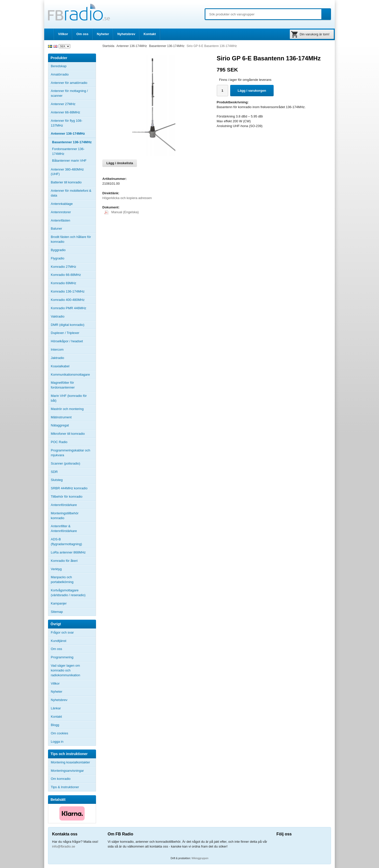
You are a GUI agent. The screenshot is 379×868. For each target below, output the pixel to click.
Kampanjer (59, 603)
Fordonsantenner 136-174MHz (68, 151)
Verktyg (56, 569)
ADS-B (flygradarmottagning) (66, 542)
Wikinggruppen (200, 858)
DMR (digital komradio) (68, 325)
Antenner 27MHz (73, 104)
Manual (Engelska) (122, 212)
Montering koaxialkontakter (70, 762)
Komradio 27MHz (63, 267)
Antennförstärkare (64, 505)
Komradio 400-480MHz (68, 300)
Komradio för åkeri (64, 561)
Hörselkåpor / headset (67, 341)
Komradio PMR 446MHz (68, 308)
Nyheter (103, 34)
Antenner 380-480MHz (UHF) (73, 172)
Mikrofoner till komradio (68, 434)
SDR (54, 472)
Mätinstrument (61, 417)
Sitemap (57, 612)
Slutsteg (57, 480)
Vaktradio (58, 316)
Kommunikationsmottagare (70, 375)
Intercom (57, 349)
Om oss (82, 34)
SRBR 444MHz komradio (69, 488)
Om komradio (61, 779)
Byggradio (58, 250)
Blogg (55, 725)
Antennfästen (73, 221)
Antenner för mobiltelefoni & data (71, 193)
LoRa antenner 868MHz (68, 552)
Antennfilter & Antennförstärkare (64, 528)
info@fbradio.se (64, 846)
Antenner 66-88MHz (73, 112)
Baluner (56, 228)
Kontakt (150, 34)
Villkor (63, 34)
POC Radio (59, 442)
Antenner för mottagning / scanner (69, 93)
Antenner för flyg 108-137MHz (67, 123)
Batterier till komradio (66, 182)
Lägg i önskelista (120, 163)
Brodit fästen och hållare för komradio (71, 239)
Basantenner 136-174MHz (72, 142)
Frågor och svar (62, 632)
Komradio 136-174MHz (68, 291)
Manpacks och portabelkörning (62, 580)
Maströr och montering (67, 409)
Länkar (56, 708)
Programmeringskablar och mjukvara (70, 453)
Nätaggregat (60, 425)
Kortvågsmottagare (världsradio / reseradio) (68, 593)
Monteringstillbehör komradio (65, 516)
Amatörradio (73, 75)
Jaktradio (57, 358)
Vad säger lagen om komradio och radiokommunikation (65, 670)
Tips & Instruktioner (65, 787)
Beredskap (59, 66)
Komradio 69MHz (63, 283)
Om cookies (60, 733)
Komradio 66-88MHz (66, 275)
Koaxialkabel (60, 366)
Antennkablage (62, 204)
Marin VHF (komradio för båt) (69, 398)
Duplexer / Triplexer (65, 333)
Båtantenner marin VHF (69, 161)
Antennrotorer (61, 212)
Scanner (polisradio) (65, 463)
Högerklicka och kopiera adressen (127, 198)
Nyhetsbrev (126, 34)
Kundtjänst (58, 641)
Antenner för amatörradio (73, 83)
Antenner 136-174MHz (73, 134)
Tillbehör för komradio (73, 497)
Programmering (62, 657)
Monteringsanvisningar (67, 771)
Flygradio (57, 258)
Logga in (57, 742)
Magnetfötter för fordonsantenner (63, 385)
